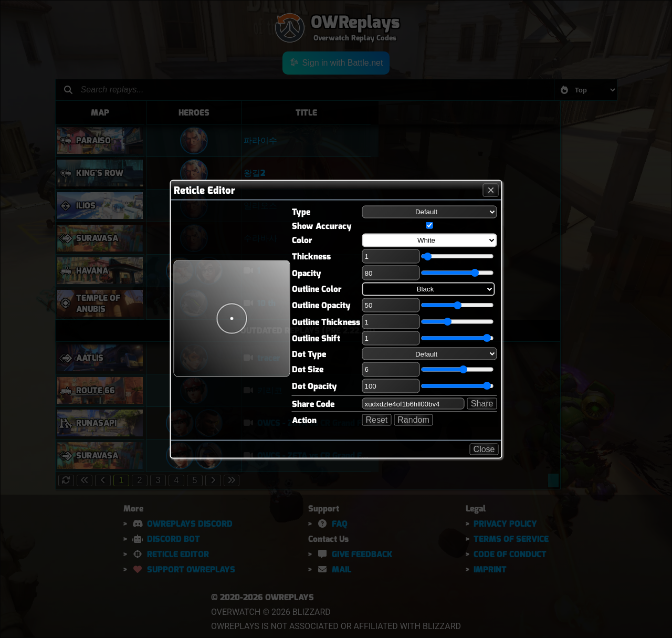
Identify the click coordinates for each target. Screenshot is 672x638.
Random (413, 420)
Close (484, 449)
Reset (377, 420)
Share (482, 404)
